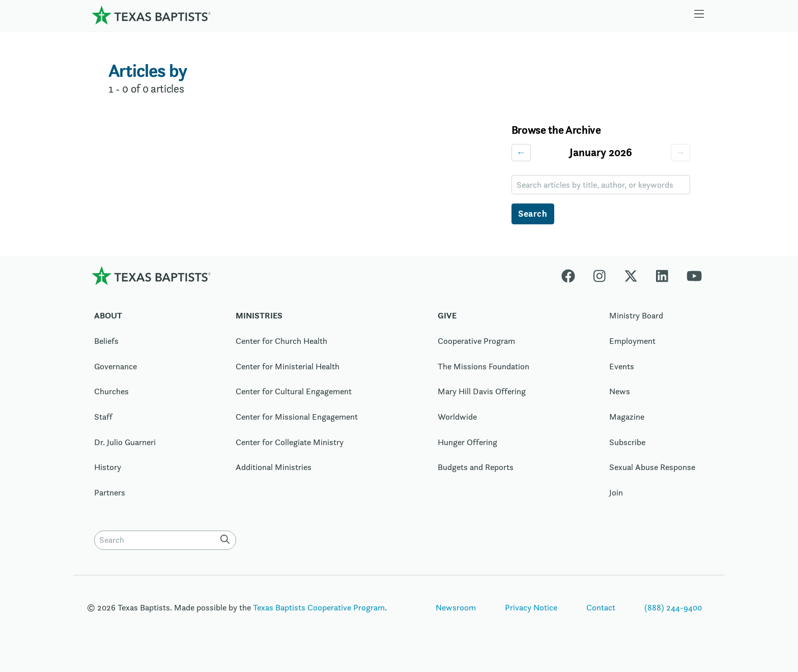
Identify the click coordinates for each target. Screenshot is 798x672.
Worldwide (457, 417)
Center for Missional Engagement (297, 417)
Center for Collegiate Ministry (290, 442)
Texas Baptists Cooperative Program (319, 607)
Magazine (627, 417)
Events (622, 366)
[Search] (227, 539)
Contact (601, 607)
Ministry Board (636, 315)
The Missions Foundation (483, 366)
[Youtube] (694, 275)
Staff (103, 417)
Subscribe (627, 442)
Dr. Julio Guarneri (125, 442)
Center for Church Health (281, 341)
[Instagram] (600, 275)
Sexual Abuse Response (652, 467)
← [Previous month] (521, 153)
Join (616, 492)
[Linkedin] (662, 275)
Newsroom (456, 607)
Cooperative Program (476, 341)
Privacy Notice (531, 607)
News (620, 391)
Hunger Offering (467, 442)
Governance (116, 366)
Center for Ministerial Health (288, 366)
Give (447, 315)
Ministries (259, 315)
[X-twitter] (631, 275)
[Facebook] (573, 275)
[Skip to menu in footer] (699, 15)
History (108, 467)
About (108, 315)
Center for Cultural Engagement (294, 391)
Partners (110, 492)
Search (533, 213)
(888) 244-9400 (673, 607)
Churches (111, 391)
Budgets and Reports (476, 467)
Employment (632, 341)
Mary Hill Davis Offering (482, 391)
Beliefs (106, 341)
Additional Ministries (274, 467)
